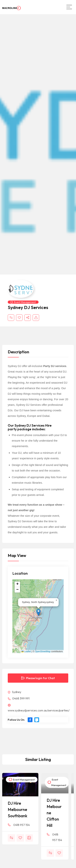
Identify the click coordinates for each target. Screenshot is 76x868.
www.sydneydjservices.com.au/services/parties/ (39, 708)
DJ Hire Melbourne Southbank (18, 809)
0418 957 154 (21, 825)
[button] (38, 612)
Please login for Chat (38, 678)
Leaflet (26, 651)
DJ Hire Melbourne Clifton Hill (54, 813)
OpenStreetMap (43, 651)
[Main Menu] (69, 7)
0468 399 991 (19, 698)
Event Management (23, 302)
